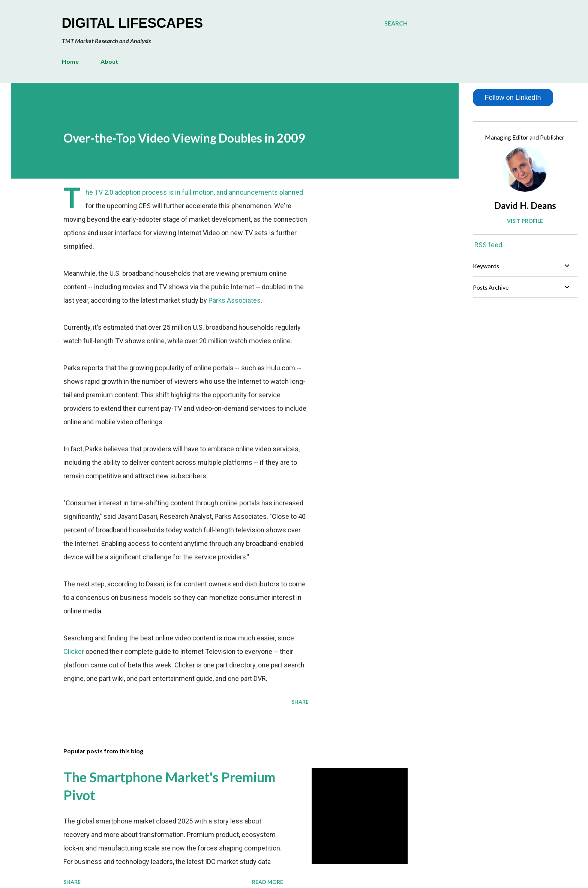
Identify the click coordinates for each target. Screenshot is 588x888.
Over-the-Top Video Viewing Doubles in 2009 (184, 138)
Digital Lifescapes (133, 23)
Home (70, 61)
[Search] (396, 23)
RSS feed (488, 245)
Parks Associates (235, 300)
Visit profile (525, 221)
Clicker (74, 651)
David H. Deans (525, 205)
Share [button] (300, 702)
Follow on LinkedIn (513, 98)
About (109, 61)
